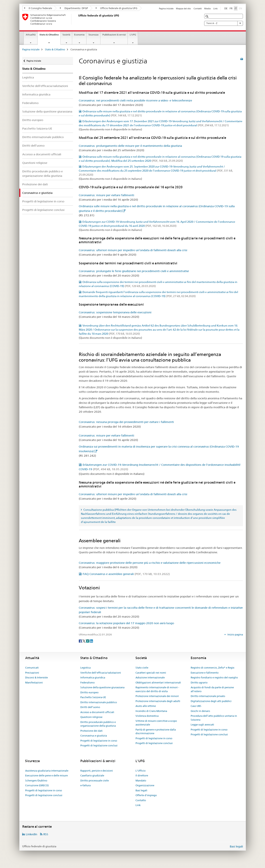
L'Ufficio (141, 771)
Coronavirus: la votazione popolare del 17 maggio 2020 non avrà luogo (126, 623)
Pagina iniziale (166, 9)
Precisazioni (32, 673)
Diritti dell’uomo (33, 146)
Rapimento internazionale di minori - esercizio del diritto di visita (157, 689)
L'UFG (133, 35)
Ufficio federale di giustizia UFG (117, 8)
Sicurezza (93, 35)
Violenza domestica (147, 716)
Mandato (141, 780)
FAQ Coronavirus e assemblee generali (126, 574)
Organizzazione (145, 785)
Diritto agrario (199, 682)
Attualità (31, 35)
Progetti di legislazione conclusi (43, 210)
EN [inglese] (241, 8)
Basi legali (141, 790)
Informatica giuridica (36, 94)
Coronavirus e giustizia (94, 736)
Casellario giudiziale (92, 775)
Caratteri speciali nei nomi (151, 673)
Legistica (28, 77)
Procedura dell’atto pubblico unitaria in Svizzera (214, 718)
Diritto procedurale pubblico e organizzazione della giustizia (42, 174)
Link (215, 9)
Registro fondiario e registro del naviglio (214, 677)
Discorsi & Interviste (36, 677)
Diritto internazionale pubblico (43, 137)
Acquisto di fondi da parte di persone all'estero (212, 689)
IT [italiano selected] (236, 8)
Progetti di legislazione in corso (43, 201)
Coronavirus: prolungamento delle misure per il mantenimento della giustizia (130, 146)
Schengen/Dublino (36, 780)
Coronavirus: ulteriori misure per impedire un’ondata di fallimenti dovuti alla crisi (133, 250)
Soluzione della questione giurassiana (47, 111)
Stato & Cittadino (50, 36)
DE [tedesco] (226, 8)
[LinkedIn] (91, 641)
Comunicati (32, 668)
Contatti (198, 9)
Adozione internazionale (150, 677)
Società (66, 35)
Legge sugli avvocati (202, 724)
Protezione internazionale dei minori (157, 696)
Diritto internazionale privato (208, 696)
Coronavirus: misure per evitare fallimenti (106, 195)
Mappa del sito (183, 9)
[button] (207, 16)
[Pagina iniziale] (77, 19)
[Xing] (88, 641)
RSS (46, 834)
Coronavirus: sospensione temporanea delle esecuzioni (115, 312)
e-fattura (85, 785)
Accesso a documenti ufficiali (42, 154)
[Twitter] (84, 641)
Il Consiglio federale (38, 8)
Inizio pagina (235, 634)
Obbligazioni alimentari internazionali (158, 682)
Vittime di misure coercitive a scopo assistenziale (156, 723)
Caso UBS (196, 706)
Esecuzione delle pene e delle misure (46, 775)
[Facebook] (81, 641)
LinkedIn (31, 834)
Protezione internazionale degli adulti (158, 701)
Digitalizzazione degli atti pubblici (211, 701)
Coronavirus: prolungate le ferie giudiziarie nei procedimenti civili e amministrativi (134, 271)
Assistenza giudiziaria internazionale (47, 771)
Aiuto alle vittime (146, 706)
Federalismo (30, 103)
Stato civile (142, 668)
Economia (79, 35)
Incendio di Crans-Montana (151, 711)
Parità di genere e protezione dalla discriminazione (156, 731)
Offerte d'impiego (146, 795)
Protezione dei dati (35, 184)
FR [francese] (231, 8)
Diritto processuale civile (95, 780)
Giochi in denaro (200, 711)
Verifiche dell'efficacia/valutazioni (45, 86)
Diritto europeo (33, 120)
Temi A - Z (224, 23)
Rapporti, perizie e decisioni (97, 771)
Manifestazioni (34, 682)
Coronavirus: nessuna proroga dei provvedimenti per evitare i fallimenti (126, 422)
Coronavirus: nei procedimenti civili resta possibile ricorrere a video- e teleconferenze (135, 100)
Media (207, 9)
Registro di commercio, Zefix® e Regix (213, 668)
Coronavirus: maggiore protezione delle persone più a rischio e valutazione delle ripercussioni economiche (150, 563)
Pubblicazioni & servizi (114, 35)
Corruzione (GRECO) (37, 785)
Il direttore (142, 775)
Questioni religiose (35, 163)
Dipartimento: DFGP (74, 8)
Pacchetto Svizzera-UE (37, 128)
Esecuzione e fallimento (205, 673)
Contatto (141, 800)
